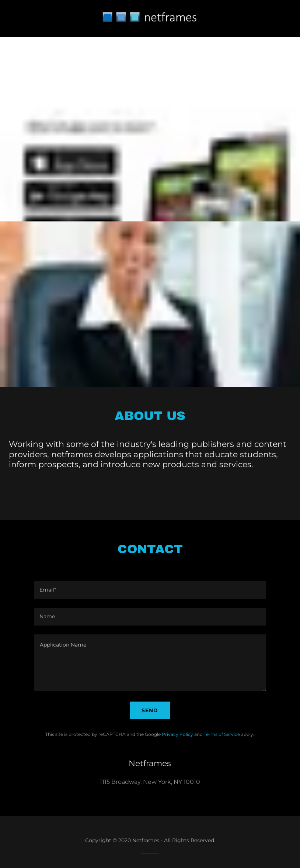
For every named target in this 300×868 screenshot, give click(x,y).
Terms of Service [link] (222, 734)
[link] (150, 30)
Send (150, 710)
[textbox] (150, 590)
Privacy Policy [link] (177, 734)
